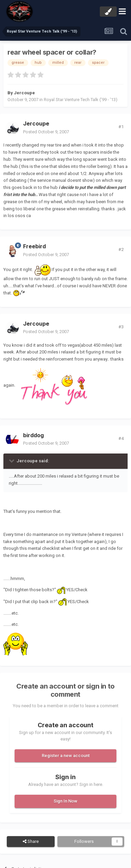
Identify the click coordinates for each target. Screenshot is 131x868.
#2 (121, 249)
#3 (121, 327)
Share (31, 842)
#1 (121, 127)
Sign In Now (65, 801)
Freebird (34, 246)
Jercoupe (24, 93)
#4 (121, 438)
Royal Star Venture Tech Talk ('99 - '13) (81, 100)
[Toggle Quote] (12, 461)
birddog (33, 435)
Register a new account (66, 756)
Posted (46, 132)
